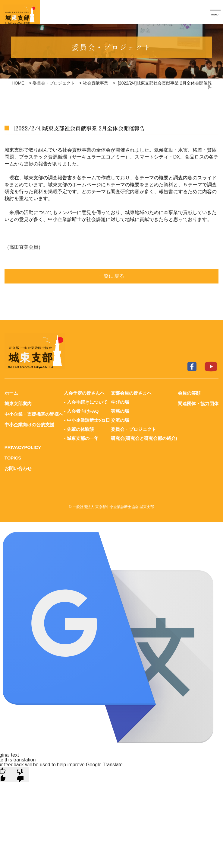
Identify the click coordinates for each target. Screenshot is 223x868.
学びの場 (120, 402)
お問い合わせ (18, 468)
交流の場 (120, 420)
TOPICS (13, 458)
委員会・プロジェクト (54, 83)
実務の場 (120, 411)
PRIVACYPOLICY (23, 447)
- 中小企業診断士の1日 (87, 420)
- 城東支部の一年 (81, 438)
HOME (18, 83)
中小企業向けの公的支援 (29, 425)
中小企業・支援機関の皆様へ (34, 414)
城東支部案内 (18, 404)
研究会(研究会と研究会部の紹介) (144, 438)
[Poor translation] (20, 775)
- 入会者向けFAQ (81, 411)
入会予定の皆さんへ (84, 393)
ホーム (11, 393)
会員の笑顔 (189, 393)
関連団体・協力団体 (198, 404)
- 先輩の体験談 (79, 429)
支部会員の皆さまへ (131, 393)
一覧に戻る (111, 276)
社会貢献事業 (96, 83)
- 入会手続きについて (86, 402)
